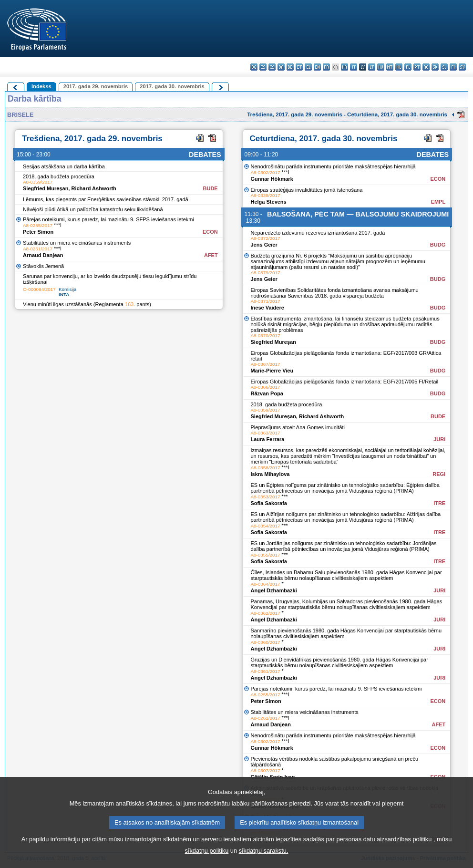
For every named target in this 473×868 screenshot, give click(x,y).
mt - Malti (390, 67)
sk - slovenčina (435, 67)
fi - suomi (453, 67)
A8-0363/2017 (266, 433)
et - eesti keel (299, 67)
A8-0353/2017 (266, 497)
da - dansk (281, 67)
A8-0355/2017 (266, 555)
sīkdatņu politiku (207, 861)
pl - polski (408, 67)
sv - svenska (462, 67)
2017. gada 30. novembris (172, 86)
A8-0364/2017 (266, 584)
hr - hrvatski (344, 67)
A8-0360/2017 (266, 642)
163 (129, 304)
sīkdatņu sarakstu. (264, 861)
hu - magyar (381, 67)
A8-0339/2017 (266, 195)
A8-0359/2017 (38, 182)
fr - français (326, 67)
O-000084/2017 (39, 289)
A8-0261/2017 (38, 249)
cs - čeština (272, 67)
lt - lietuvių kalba (372, 67)
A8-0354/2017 (266, 526)
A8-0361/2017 (266, 671)
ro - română (426, 67)
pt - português (417, 67)
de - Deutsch (290, 67)
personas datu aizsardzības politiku (384, 850)
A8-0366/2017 (266, 387)
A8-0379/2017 (266, 273)
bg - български (254, 67)
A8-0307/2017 (266, 770)
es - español (263, 67)
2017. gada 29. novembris (96, 86)
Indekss (41, 86)
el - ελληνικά (308, 67)
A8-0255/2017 (38, 225)
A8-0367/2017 (266, 364)
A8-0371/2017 (266, 301)
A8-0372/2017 (266, 238)
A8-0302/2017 (266, 172)
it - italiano (354, 67)
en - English (317, 67)
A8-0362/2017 (266, 613)
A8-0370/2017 (266, 336)
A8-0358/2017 (266, 468)
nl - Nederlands (399, 67)
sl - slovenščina (444, 67)
